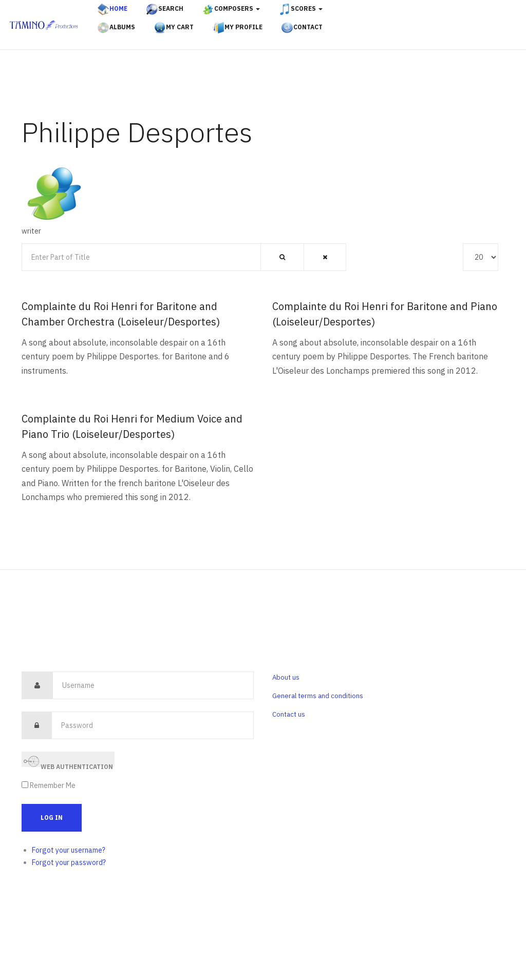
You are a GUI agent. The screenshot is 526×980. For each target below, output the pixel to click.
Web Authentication (68, 761)
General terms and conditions (318, 696)
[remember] (25, 785)
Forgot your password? (69, 862)
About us (286, 677)
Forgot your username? (69, 850)
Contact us (289, 714)
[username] (153, 685)
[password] (153, 725)
